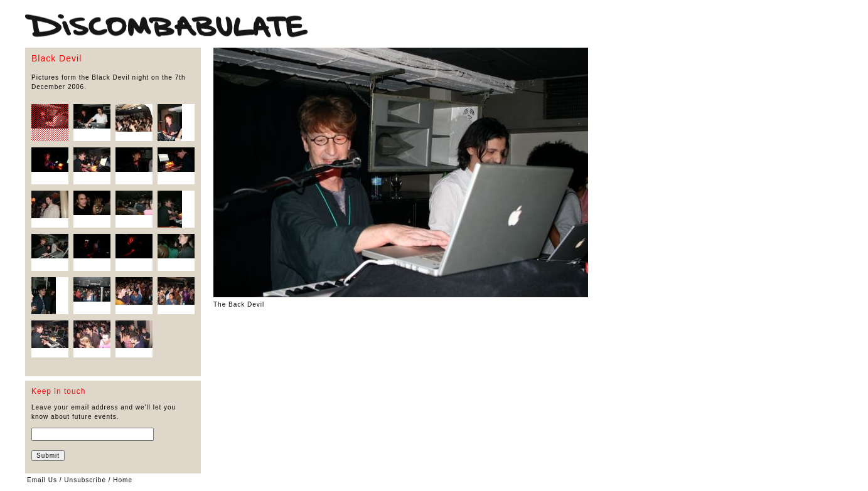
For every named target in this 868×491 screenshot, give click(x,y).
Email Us (42, 480)
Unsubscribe (85, 480)
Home (123, 480)
